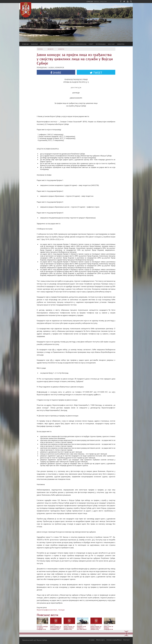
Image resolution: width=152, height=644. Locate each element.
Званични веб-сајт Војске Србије (35, 640)
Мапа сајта (100, 640)
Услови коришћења (114, 640)
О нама (92, 640)
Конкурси (61, 49)
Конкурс (62, 610)
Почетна (40, 49)
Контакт (127, 640)
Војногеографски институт (47, 610)
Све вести (50, 49)
